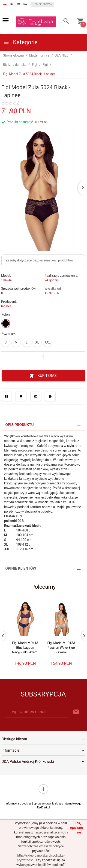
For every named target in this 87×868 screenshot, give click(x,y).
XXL (48, 342)
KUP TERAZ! (43, 376)
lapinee (6, 306)
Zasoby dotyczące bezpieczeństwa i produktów (40, 260)
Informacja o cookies (18, 804)
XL (37, 342)
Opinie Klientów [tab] (21, 568)
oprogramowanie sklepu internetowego (57, 804)
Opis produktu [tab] (19, 425)
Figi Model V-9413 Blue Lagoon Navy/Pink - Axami (25, 648)
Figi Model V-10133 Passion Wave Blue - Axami (61, 648)
